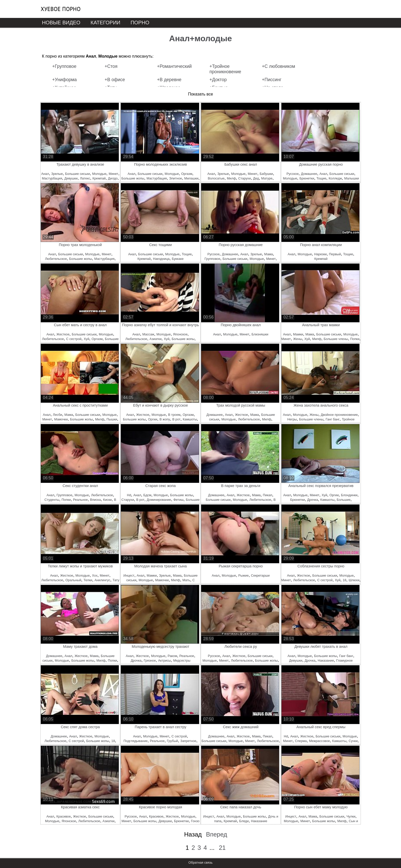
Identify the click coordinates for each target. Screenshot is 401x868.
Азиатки (156, 339)
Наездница (161, 259)
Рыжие (244, 575)
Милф (231, 178)
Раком (172, 656)
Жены (298, 339)
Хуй (86, 339)
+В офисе (115, 80)
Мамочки (61, 419)
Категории (105, 23)
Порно (140, 23)
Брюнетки (307, 178)
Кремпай (99, 178)
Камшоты (190, 419)
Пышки (112, 419)
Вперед (216, 834)
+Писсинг (272, 80)
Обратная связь (201, 862)
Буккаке (178, 259)
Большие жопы (133, 178)
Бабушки (266, 174)
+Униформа (64, 80)
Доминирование (159, 500)
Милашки (191, 178)
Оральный (73, 580)
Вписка (95, 500)
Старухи (245, 178)
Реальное (81, 500)
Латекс (85, 178)
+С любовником (279, 66)
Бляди (244, 821)
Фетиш (179, 500)
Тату (116, 580)
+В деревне (169, 80)
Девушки (71, 178)
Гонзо (195, 821)
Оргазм (187, 174)
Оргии (153, 419)
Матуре (267, 178)
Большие (344, 500)
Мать (186, 580)
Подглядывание (136, 741)
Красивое (63, 816)
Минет (113, 174)
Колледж (335, 178)
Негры (292, 419)
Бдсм (147, 495)
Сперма (301, 741)
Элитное (176, 178)
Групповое (212, 259)
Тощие (321, 178)
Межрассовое (319, 741)
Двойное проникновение (339, 415)
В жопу (165, 419)
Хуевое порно (61, 9)
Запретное (188, 741)
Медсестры (182, 660)
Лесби (58, 415)
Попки (355, 339)
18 (344, 580)
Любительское (56, 259)
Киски (107, 500)
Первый (335, 254)
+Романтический (174, 66)
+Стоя (111, 66)
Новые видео (61, 23)
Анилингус (102, 580)
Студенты (52, 500)
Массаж (148, 334)
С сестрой (74, 339)
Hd (129, 495)
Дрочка (313, 500)
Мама (269, 254)
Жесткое (63, 334)
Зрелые (57, 174)
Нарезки (320, 254)
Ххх (95, 575)
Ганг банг (333, 419)
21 (222, 848)
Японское (180, 334)
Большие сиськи (77, 174)
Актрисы (164, 660)
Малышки (352, 178)
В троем (174, 415)
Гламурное (344, 660)
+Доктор (218, 80)
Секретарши (260, 575)
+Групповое (64, 66)
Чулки (351, 816)
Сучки (353, 741)
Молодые (99, 174)
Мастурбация (52, 178)
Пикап (268, 495)
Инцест (129, 575)
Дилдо (113, 178)
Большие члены (336, 339)
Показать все (201, 94)
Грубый (172, 741)
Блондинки (349, 495)
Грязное (150, 660)
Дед (256, 178)
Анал (45, 174)
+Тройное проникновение (225, 69)
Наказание (326, 660)
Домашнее (309, 174)
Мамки (298, 334)
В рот (176, 419)
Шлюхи (354, 580)
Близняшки (260, 334)
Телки (88, 580)
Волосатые (216, 178)
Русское (293, 174)
